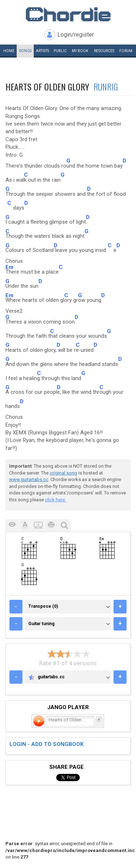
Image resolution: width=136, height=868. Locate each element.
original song (63, 473)
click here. (55, 500)
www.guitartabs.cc (29, 479)
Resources (104, 51)
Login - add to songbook (46, 744)
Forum (126, 51)
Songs (25, 51)
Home (9, 51)
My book (80, 51)
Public (60, 51)
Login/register (76, 35)
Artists (42, 51)
